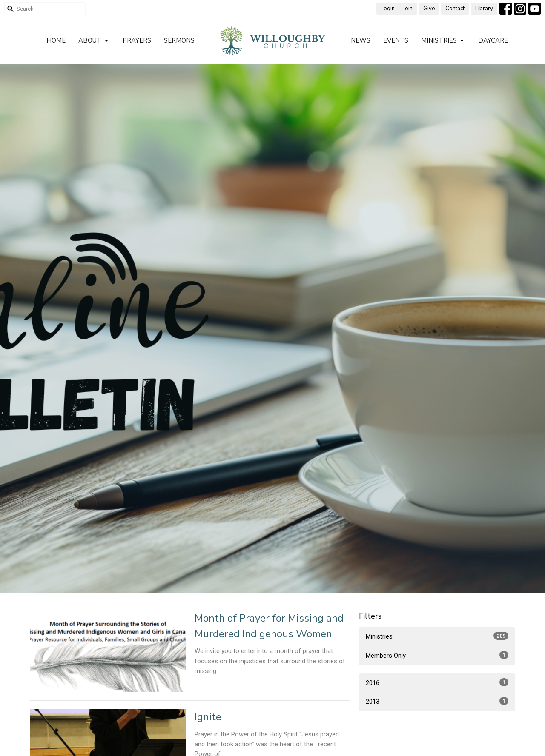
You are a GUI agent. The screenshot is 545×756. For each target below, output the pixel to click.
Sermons (179, 40)
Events (396, 40)
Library (484, 9)
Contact (455, 9)
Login (388, 9)
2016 (437, 682)
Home (56, 40)
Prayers (137, 40)
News (361, 40)
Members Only (437, 655)
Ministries (443, 41)
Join (408, 9)
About (94, 41)
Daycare (493, 40)
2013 (437, 701)
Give (429, 9)
